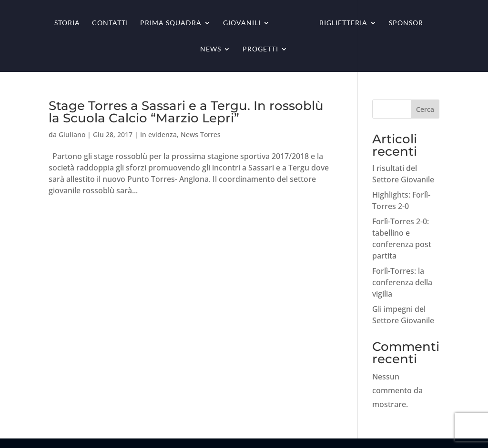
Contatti (110, 23)
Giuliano (72, 134)
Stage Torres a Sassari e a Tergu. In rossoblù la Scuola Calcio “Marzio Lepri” (186, 112)
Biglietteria (343, 23)
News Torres (201, 134)
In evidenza (158, 134)
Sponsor (406, 23)
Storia (67, 23)
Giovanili (242, 23)
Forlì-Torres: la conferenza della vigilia (402, 282)
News (211, 49)
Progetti (260, 49)
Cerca (425, 109)
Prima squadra (171, 23)
